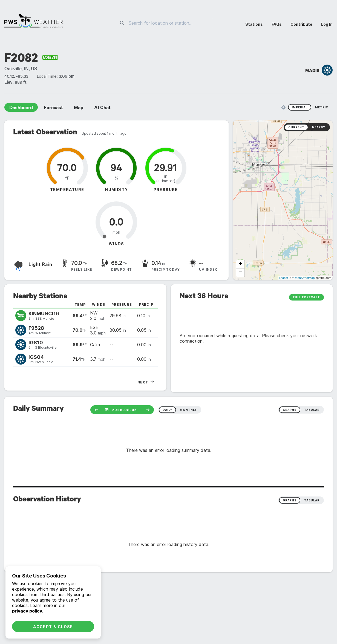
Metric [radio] (322, 107)
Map (79, 108)
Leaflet (283, 278)
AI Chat (102, 108)
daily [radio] (167, 410)
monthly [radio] (188, 410)
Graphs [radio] (290, 500)
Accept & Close (53, 627)
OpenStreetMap (304, 278)
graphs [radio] (290, 410)
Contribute (301, 24)
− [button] (240, 273)
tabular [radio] (312, 410)
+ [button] (240, 264)
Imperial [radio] (300, 107)
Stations (254, 24)
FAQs (277, 24)
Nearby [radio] (319, 127)
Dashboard (21, 108)
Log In (327, 24)
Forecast (53, 108)
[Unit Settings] (283, 107)
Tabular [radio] (312, 500)
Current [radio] (296, 127)
